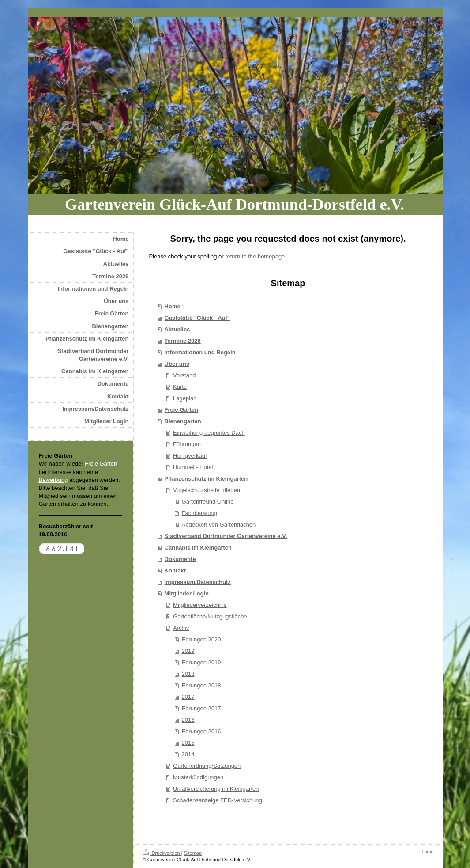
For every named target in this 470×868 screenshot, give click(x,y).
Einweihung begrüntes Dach (209, 433)
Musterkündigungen (198, 777)
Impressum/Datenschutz (198, 582)
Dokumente (180, 559)
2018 (188, 674)
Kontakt (175, 570)
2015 (188, 743)
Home (173, 306)
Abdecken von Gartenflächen (219, 525)
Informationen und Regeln (200, 352)
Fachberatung (199, 513)
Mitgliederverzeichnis (200, 605)
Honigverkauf (190, 456)
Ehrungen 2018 (201, 685)
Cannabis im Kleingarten (198, 548)
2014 (188, 754)
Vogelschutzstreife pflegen (207, 490)
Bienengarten (183, 421)
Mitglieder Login (187, 593)
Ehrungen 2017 (201, 708)
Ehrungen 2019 (201, 662)
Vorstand (184, 375)
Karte (180, 387)
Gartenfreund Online (208, 502)
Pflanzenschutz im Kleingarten (206, 479)
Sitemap (193, 853)
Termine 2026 (183, 341)
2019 (188, 651)
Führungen (187, 444)
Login (428, 852)
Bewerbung (53, 480)
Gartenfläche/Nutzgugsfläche (210, 616)
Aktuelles (177, 329)
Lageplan (185, 398)
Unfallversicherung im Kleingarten (216, 789)
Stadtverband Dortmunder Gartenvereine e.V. (226, 536)
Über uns (177, 364)
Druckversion (162, 853)
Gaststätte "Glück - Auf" (197, 318)
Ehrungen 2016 (201, 731)
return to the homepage (255, 256)
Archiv (181, 628)
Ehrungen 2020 (201, 639)
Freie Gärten (182, 410)
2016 (188, 720)
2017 (188, 697)
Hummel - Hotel (193, 467)
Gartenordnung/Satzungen (207, 766)
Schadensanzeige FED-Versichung (218, 800)
